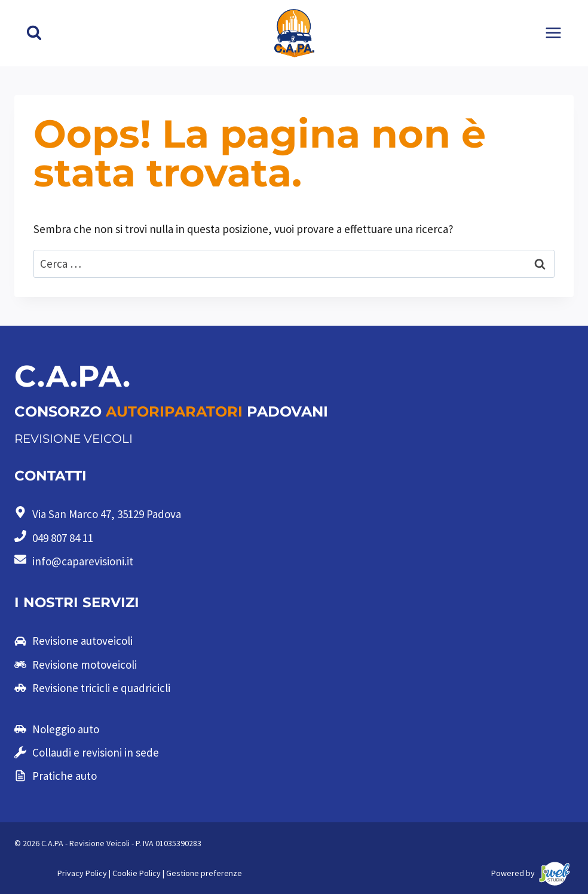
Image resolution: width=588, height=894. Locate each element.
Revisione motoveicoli (85, 665)
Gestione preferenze (204, 873)
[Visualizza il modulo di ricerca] (34, 33)
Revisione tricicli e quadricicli (101, 688)
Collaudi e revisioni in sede (96, 752)
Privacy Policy (82, 873)
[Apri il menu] (553, 33)
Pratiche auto (65, 776)
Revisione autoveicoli (82, 641)
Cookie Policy (137, 873)
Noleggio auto (66, 729)
